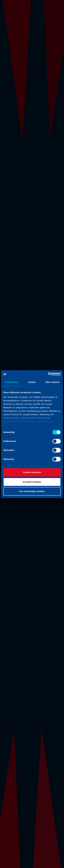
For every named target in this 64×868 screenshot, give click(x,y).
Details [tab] (32, 382)
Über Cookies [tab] (53, 382)
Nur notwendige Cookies (32, 491)
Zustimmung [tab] (12, 382)
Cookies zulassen (32, 472)
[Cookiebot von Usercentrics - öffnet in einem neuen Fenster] (48, 374)
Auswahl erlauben (32, 482)
